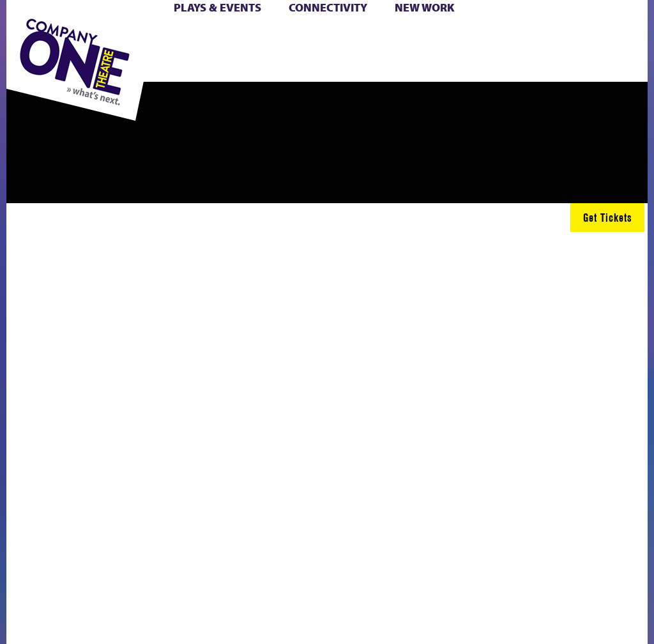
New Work (425, 7)
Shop (232, 52)
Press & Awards (384, 67)
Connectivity (328, 7)
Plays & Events (217, 7)
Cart (304, 37)
